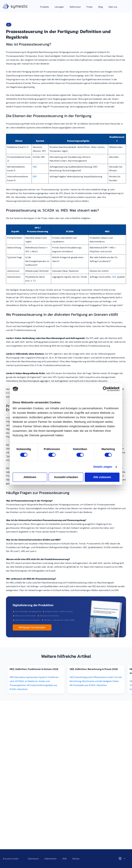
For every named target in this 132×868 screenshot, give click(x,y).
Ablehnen (30, 477)
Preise (89, 7)
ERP (35, 176)
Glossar (76, 859)
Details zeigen (103, 467)
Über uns (113, 7)
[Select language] (121, 859)
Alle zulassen (102, 477)
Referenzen (75, 7)
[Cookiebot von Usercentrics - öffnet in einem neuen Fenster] (109, 389)
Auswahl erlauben (66, 477)
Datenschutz (50, 859)
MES (35, 167)
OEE (114, 277)
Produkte (44, 7)
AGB (64, 859)
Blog (100, 7)
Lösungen (59, 7)
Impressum (33, 859)
